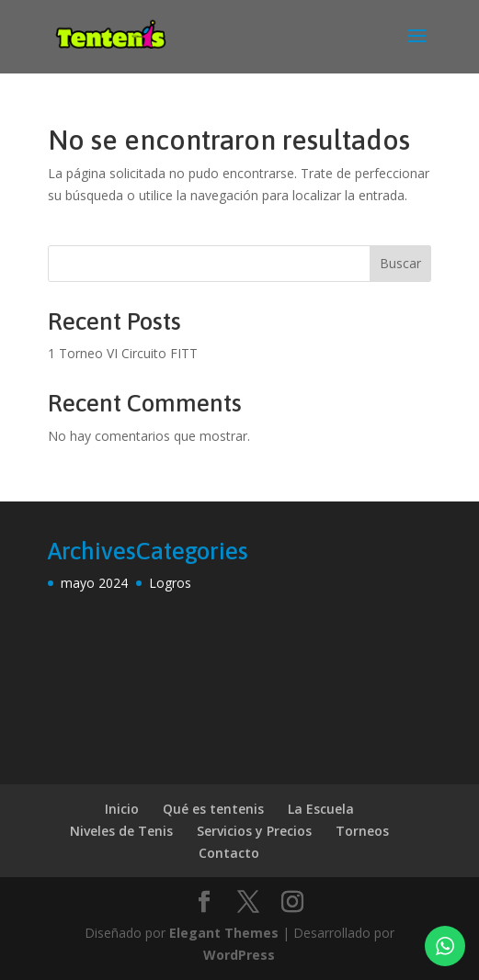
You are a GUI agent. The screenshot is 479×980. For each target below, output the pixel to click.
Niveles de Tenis (121, 831)
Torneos (362, 831)
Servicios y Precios (254, 831)
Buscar (400, 263)
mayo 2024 (94, 583)
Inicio (122, 809)
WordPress (239, 955)
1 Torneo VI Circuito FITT (123, 353)
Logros (170, 583)
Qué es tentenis (213, 809)
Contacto (229, 853)
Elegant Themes (224, 933)
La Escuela (321, 809)
